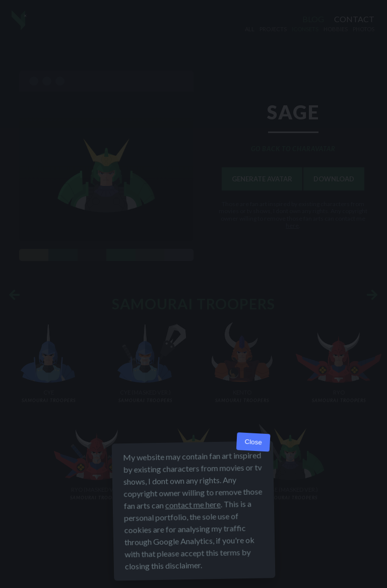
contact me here (193, 506)
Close (253, 443)
